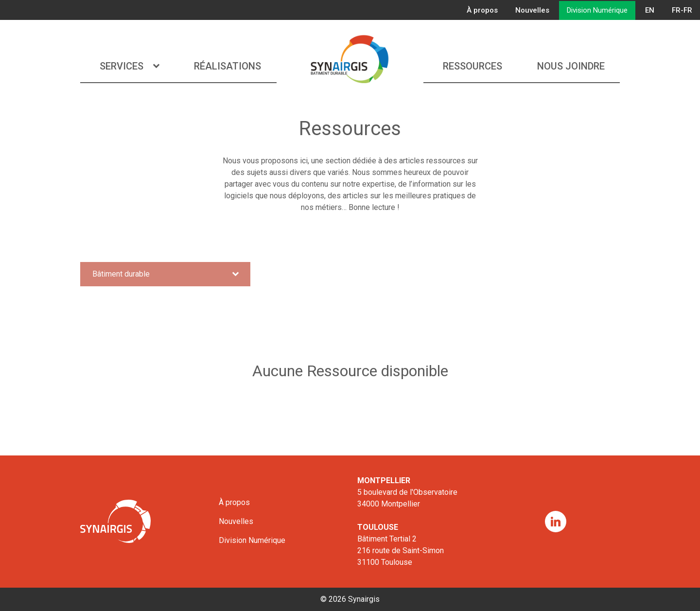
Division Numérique (597, 10)
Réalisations (227, 66)
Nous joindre (571, 66)
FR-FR (682, 10)
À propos (482, 10)
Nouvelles (532, 10)
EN (650, 10)
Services (129, 66)
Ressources (472, 66)
